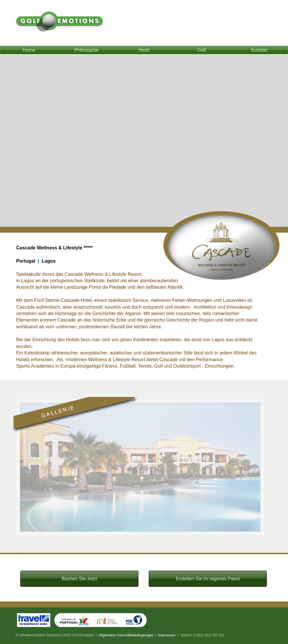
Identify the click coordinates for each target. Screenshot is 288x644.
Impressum (167, 635)
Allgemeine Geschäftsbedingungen (126, 635)
